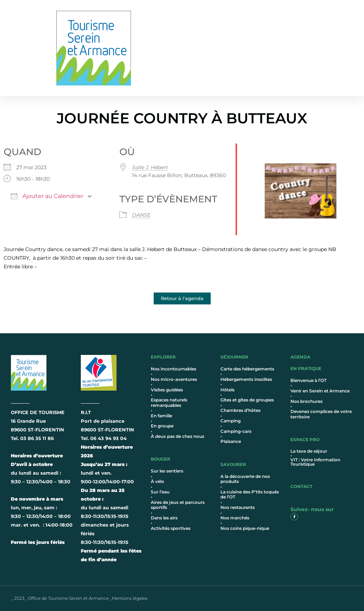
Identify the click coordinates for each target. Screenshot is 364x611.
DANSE (141, 215)
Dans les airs (164, 518)
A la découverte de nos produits (245, 479)
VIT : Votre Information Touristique (315, 462)
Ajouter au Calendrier (47, 196)
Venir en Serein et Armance (320, 391)
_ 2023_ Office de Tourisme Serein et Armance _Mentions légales (79, 598)
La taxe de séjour (309, 451)
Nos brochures (306, 401)
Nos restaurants (238, 507)
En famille (161, 416)
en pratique (306, 368)
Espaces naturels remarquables (169, 402)
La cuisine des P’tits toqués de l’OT (250, 494)
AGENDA (300, 357)
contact (301, 486)
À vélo (157, 481)
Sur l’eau (160, 492)
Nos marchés (235, 518)
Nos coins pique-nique (245, 528)
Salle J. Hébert (150, 167)
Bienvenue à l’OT (308, 380)
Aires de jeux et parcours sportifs (178, 505)
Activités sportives (171, 528)
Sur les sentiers (167, 471)
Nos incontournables (174, 369)
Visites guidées (167, 390)
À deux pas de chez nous (177, 436)
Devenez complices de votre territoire (321, 414)
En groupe (162, 426)
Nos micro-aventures (174, 379)
